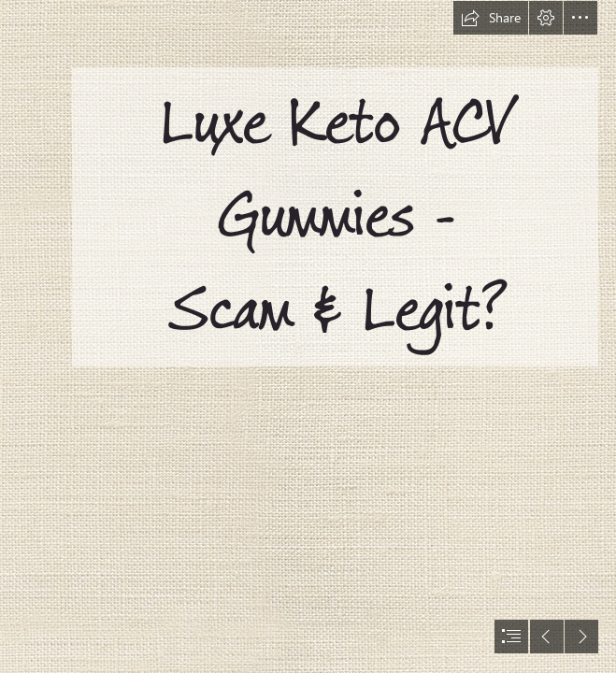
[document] (308, 336)
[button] (491, 18)
